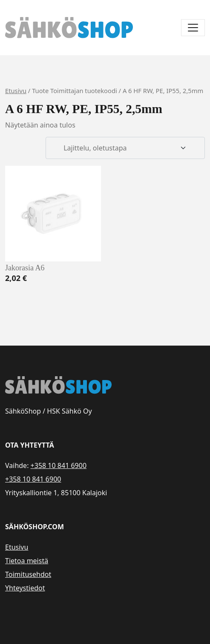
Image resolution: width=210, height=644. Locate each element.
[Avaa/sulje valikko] (193, 28)
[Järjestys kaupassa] (125, 148)
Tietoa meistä (27, 561)
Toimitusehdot (28, 574)
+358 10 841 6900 (59, 465)
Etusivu (16, 91)
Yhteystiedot (25, 588)
